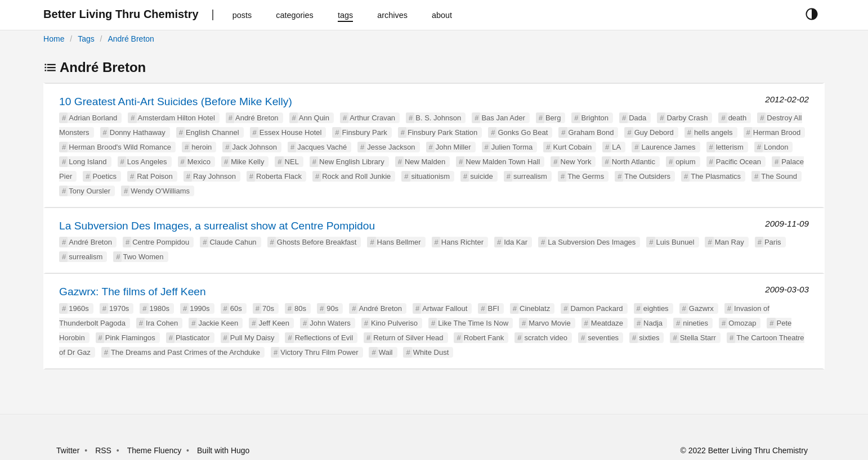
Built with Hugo (223, 450)
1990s (200, 308)
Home (54, 39)
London (776, 147)
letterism (730, 147)
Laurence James (668, 147)
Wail (386, 352)
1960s (79, 308)
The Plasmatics (716, 176)
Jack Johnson (255, 147)
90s (332, 308)
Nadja (653, 323)
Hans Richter (462, 242)
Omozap (742, 323)
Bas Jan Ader (503, 118)
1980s (160, 308)
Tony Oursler (90, 191)
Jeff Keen (274, 323)
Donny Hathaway (138, 132)
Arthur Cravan (372, 118)
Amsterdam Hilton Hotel (176, 118)
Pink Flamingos (130, 338)
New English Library (352, 162)
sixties (649, 338)
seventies (603, 338)
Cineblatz (535, 308)
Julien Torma (512, 147)
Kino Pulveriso (394, 323)
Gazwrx (701, 308)
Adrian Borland (93, 118)
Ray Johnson (214, 176)
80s (300, 308)
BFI (494, 308)
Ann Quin (314, 118)
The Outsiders (647, 176)
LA (616, 147)
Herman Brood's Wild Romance (120, 147)
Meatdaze (607, 323)
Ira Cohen (162, 323)
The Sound (779, 176)
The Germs (586, 176)
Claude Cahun (233, 242)
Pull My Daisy (252, 338)
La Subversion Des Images (592, 242)
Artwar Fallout (445, 308)
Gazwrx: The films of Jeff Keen (133, 292)
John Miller (453, 147)
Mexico (199, 162)
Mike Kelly (247, 162)
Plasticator (193, 338)
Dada (637, 118)
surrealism (530, 176)
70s (268, 308)
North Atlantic (634, 162)
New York (576, 162)
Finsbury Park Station (442, 132)
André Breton (131, 39)
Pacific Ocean (739, 162)
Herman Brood (777, 132)
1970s (119, 308)
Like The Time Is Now (473, 323)
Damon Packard (596, 308)
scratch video (546, 338)
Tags (86, 39)
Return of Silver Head (408, 338)
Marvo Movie (549, 323)
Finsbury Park (365, 132)
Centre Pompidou (161, 242)
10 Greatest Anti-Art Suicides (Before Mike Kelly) (176, 102)
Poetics (104, 176)
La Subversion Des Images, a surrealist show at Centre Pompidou (217, 226)
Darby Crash (687, 118)
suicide (481, 176)
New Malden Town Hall (503, 162)
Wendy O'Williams (160, 191)
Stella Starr (698, 338)
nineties (695, 323)
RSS (103, 450)
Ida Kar (516, 242)
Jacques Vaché (322, 147)
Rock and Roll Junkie (356, 176)
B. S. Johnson (438, 118)
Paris (773, 242)
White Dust (431, 352)
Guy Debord (654, 132)
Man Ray (730, 242)
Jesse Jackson (391, 147)
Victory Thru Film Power (319, 352)
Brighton (595, 118)
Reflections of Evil (324, 338)
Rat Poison (155, 176)
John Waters (330, 323)
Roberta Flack (279, 176)
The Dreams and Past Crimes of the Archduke (185, 352)
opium (685, 162)
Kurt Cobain (572, 147)
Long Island (88, 162)
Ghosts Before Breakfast (317, 242)
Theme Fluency (155, 450)
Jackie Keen (218, 323)
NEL (292, 162)
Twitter (68, 450)
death (738, 118)
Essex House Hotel (291, 132)
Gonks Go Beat (523, 132)
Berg (553, 118)
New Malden (425, 162)
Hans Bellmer (399, 242)
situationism (431, 176)
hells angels (713, 132)
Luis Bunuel (675, 242)
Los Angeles (147, 162)
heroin (202, 147)
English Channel (212, 132)
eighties (656, 308)
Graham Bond (591, 132)
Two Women (143, 257)
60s (236, 308)
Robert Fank (484, 338)
